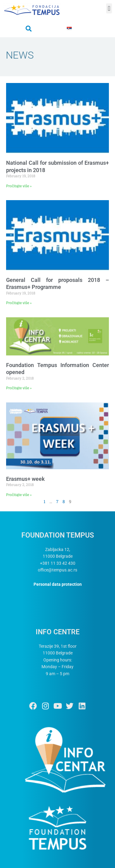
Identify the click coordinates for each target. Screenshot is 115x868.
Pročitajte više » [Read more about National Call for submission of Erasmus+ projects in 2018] (19, 186)
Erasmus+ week (25, 479)
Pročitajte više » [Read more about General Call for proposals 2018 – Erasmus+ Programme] (19, 303)
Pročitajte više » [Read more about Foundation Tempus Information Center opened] (19, 388)
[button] (109, 8)
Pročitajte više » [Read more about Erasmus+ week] (19, 495)
